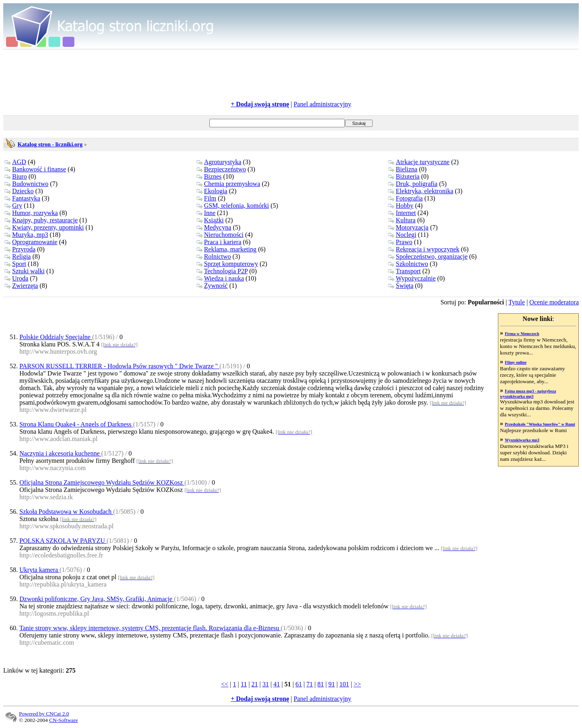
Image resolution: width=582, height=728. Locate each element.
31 (266, 684)
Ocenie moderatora (554, 302)
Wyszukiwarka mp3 (522, 440)
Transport (404, 271)
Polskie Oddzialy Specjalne (56, 337)
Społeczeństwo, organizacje (428, 256)
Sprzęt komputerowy (227, 264)
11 (244, 684)
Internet (402, 213)
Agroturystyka (219, 162)
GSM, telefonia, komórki (233, 206)
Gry (13, 206)
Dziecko (19, 191)
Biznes (209, 176)
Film (206, 198)
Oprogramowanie (31, 242)
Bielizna (403, 169)
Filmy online (516, 362)
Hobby (401, 206)
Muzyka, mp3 (26, 235)
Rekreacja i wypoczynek (424, 249)
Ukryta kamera (40, 570)
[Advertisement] (291, 75)
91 (332, 684)
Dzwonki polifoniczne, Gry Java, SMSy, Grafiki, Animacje (97, 599)
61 (299, 684)
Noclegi (402, 235)
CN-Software (64, 720)
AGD (15, 162)
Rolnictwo (214, 256)
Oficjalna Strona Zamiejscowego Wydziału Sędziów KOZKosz (102, 482)
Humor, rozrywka (31, 213)
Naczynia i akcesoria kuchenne (60, 453)
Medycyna (214, 227)
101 (344, 684)
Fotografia (405, 198)
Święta (401, 286)
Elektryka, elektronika (421, 191)
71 (310, 684)
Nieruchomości (220, 235)
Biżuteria (404, 176)
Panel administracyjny (322, 104)
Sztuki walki (24, 271)
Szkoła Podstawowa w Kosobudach (66, 512)
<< (225, 684)
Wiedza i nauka (220, 278)
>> (357, 684)
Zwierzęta (21, 286)
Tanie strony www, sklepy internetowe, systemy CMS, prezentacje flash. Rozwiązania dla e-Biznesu (150, 628)
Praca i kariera (219, 242)
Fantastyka (22, 198)
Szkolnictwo (408, 264)
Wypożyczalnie (412, 278)
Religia (18, 256)
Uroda (16, 278)
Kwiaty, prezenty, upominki (44, 227)
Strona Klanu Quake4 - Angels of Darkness (76, 424)
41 (277, 684)
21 (255, 684)
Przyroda (20, 249)
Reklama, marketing (227, 249)
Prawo (400, 242)
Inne (206, 213)
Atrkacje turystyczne (419, 162)
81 (321, 684)
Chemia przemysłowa (228, 184)
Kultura (402, 220)
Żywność (212, 286)
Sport (15, 264)
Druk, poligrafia (413, 184)
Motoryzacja (408, 227)
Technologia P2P (222, 271)
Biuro (16, 176)
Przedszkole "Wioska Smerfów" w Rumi (540, 424)
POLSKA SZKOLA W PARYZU (63, 541)
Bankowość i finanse (35, 169)
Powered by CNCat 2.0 (44, 714)
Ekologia (212, 191)
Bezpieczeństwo (221, 169)
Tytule (517, 302)
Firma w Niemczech (522, 334)
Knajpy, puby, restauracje (41, 220)
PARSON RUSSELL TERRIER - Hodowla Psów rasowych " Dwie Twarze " (119, 366)
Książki (210, 220)
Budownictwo (26, 184)
